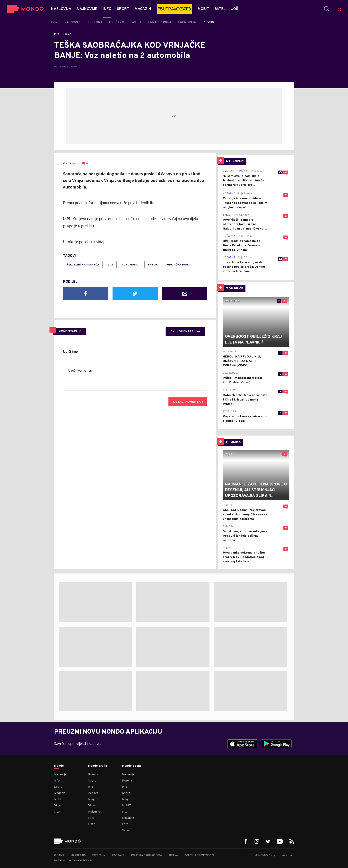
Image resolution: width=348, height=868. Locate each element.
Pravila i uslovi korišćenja (73, 861)
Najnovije (60, 775)
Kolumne (94, 812)
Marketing (78, 855)
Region (67, 34)
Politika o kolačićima (146, 855)
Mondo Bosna (132, 766)
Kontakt (118, 855)
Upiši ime (70, 352)
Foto (91, 818)
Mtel (57, 812)
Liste (92, 824)
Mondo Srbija (98, 766)
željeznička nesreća (83, 265)
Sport (58, 787)
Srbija (153, 265)
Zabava (93, 793)
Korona (93, 775)
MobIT (59, 799)
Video (58, 806)
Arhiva (173, 855)
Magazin (60, 793)
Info (57, 34)
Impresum (99, 855)
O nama (59, 855)
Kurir (75, 164)
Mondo (59, 766)
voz (110, 265)
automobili (130, 265)
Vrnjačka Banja (179, 265)
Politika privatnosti (199, 855)
